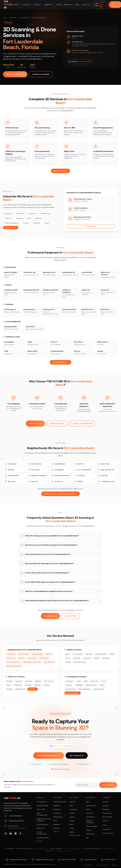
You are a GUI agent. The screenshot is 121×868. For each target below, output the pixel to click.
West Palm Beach (101, 654)
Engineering (38, 218)
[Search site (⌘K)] (89, 5)
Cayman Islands (71, 689)
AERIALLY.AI (61, 851)
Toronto (72, 828)
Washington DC (20, 689)
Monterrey (69, 685)
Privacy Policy (107, 829)
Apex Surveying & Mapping (32, 849)
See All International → (73, 693)
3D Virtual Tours (42, 802)
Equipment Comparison (90, 822)
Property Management (12, 223)
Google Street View (43, 838)
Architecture (33, 214)
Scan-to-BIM (41, 809)
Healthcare (8, 218)
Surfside (68, 662)
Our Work (59, 5)
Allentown (38, 685)
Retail (29, 218)
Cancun (104, 681)
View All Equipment (61, 362)
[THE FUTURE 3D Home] (8, 5)
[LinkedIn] (16, 834)
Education (37, 223)
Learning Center (91, 806)
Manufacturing (46, 214)
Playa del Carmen (91, 685)
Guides (88, 809)
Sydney (72, 832)
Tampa (68, 658)
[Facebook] (20, 834)
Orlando (112, 654)
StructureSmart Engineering (99, 849)
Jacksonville (77, 658)
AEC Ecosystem (108, 817)
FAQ (87, 838)
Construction (20, 214)
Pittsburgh (28, 685)
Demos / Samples (92, 826)
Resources (69, 5)
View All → (40, 841)
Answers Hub (90, 834)
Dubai (86, 681)
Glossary (89, 830)
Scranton (10, 689)
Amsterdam (69, 681)
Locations (38, 5)
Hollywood (89, 654)
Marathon (38, 681)
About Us (106, 802)
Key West (10, 681)
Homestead (87, 658)
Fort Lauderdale (24, 18)
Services (17, 5)
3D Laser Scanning (42, 806)
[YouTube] (11, 834)
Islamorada (29, 681)
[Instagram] (6, 834)
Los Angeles (73, 809)
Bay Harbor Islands (80, 662)
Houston (72, 817)
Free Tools (89, 813)
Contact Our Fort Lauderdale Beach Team (60, 494)
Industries (27, 5)
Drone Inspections (42, 824)
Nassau (102, 685)
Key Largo (19, 681)
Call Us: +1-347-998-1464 (82, 423)
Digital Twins (41, 828)
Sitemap (115, 865)
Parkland (97, 658)
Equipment (49, 5)
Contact (85, 5)
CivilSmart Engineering (66, 849)
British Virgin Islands (85, 689)
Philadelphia (18, 685)
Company (106, 798)
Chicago (72, 813)
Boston (9, 685)
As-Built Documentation (42, 833)
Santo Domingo (99, 689)
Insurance (26, 223)
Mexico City (95, 681)
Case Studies (90, 817)
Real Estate (8, 214)
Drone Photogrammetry (42, 814)
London (79, 681)
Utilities (47, 223)
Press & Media (107, 813)
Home (5, 18)
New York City (49, 681)
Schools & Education (60, 802)
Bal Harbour (106, 658)
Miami (67, 654)
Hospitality (19, 218)
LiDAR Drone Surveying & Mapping (44, 820)
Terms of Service (108, 833)
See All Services (60, 171)
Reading (46, 685)
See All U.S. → (33, 689)
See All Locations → (76, 835)
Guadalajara (79, 685)
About (77, 5)
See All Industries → (11, 228)
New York (73, 802)
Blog (87, 802)
